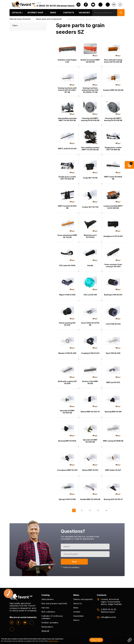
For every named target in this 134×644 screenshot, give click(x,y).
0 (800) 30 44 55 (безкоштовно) (56, 6)
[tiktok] (108, 5)
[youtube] (93, 5)
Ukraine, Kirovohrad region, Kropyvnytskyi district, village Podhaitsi (111, 602)
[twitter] (100, 5)
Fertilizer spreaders (50, 623)
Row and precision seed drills (54, 603)
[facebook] (86, 5)
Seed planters (48, 599)
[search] (105, 13)
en (114, 5)
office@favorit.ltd (108, 617)
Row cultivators (48, 612)
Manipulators (47, 627)
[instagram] (78, 5)
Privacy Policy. (53, 641)
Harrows (45, 608)
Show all (45, 631)
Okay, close (96, 640)
